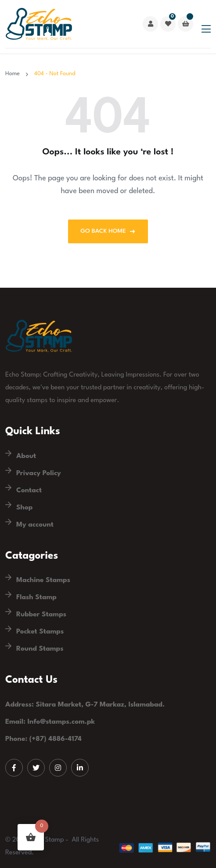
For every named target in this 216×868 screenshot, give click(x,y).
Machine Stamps (43, 580)
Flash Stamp (36, 597)
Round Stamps (40, 649)
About (26, 456)
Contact (29, 491)
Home (14, 74)
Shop (24, 508)
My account (35, 525)
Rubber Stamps (41, 615)
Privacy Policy (39, 473)
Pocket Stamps (40, 632)
